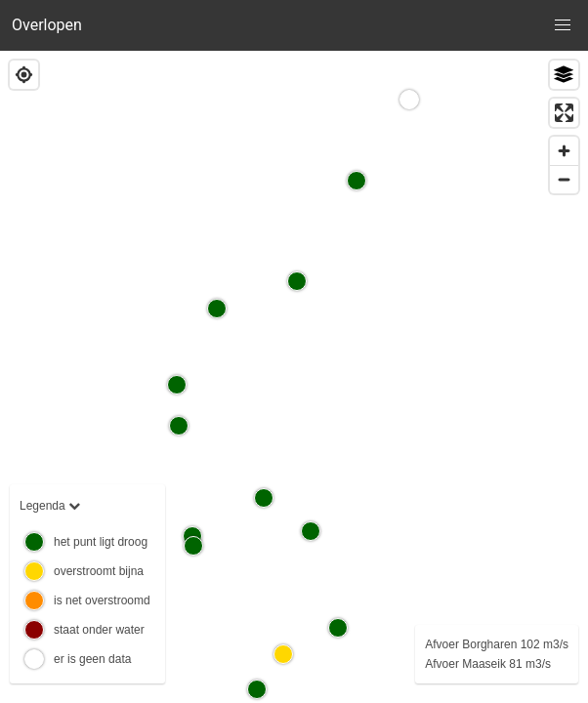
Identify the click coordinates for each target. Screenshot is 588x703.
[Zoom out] (564, 179)
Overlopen (47, 25)
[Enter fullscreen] (564, 113)
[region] (294, 377)
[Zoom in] (564, 151)
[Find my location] (24, 75)
